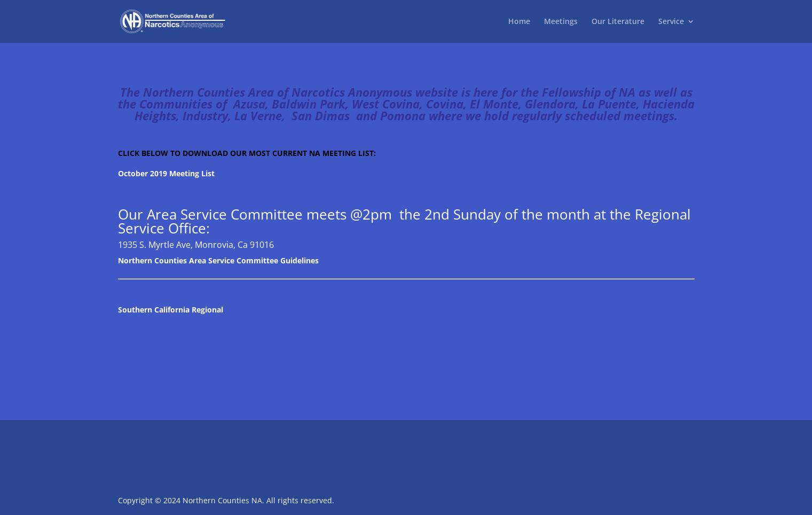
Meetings (561, 22)
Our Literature (618, 22)
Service (671, 22)
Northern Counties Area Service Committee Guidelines (218, 260)
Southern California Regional (171, 310)
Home (519, 22)
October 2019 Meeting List (166, 173)
